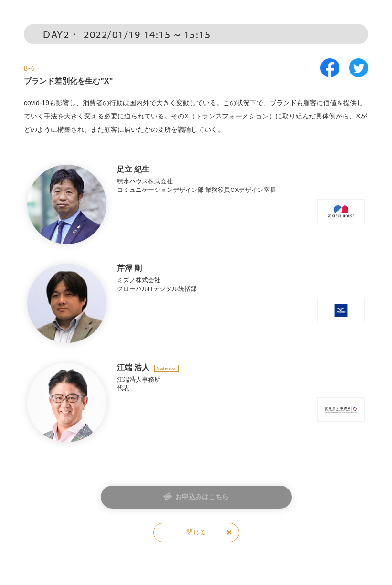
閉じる (196, 532)
